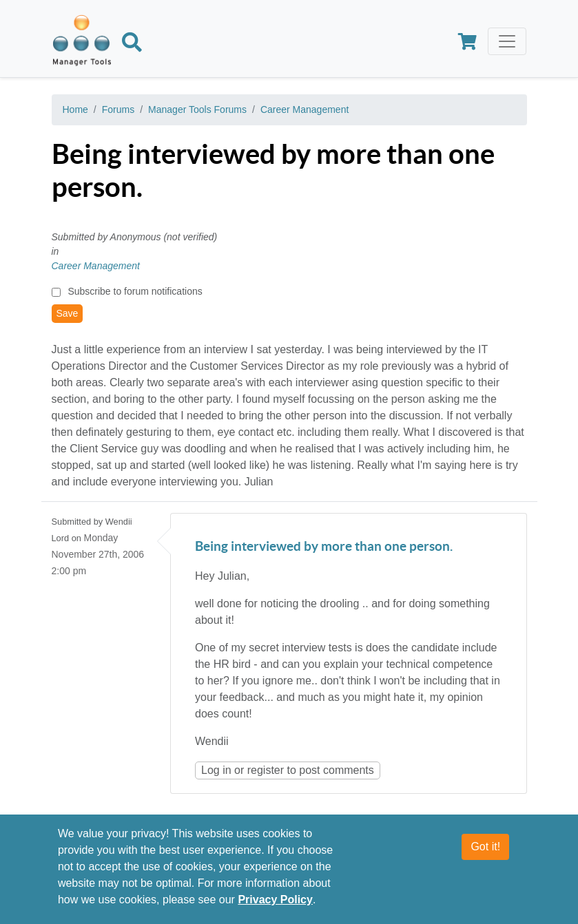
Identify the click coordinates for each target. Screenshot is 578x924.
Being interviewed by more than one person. (324, 547)
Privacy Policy (275, 900)
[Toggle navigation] (507, 41)
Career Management (305, 109)
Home (75, 109)
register (266, 770)
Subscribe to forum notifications (135, 291)
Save (68, 313)
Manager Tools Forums (197, 109)
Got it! (485, 847)
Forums (118, 109)
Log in (216, 770)
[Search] (132, 45)
